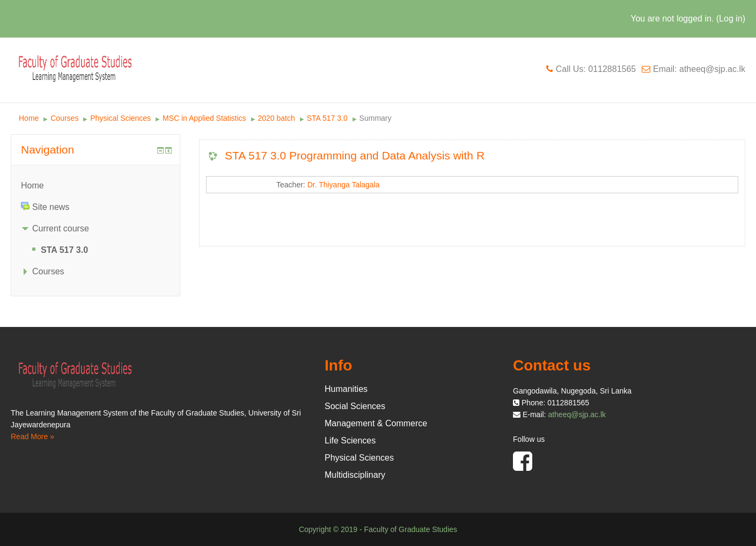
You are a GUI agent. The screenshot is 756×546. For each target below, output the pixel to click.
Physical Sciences (120, 118)
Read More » (32, 436)
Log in (731, 19)
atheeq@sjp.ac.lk (577, 414)
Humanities (346, 389)
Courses (64, 118)
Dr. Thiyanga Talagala (344, 185)
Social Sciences (355, 406)
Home (29, 118)
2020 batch (277, 118)
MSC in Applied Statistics (204, 118)
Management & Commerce (376, 423)
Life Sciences (350, 441)
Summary (376, 118)
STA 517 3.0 (327, 118)
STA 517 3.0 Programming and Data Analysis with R (355, 155)
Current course (61, 228)
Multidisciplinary (355, 475)
